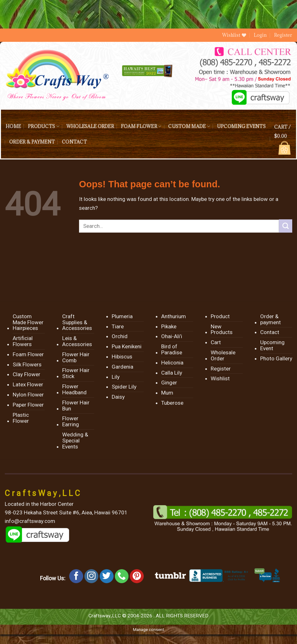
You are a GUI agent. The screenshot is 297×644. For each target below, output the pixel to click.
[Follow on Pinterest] (137, 576)
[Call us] (122, 576)
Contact (74, 142)
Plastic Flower (21, 418)
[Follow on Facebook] (76, 576)
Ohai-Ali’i (172, 336)
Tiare (118, 326)
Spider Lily (124, 387)
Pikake (169, 326)
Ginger (169, 383)
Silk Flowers (27, 364)
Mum (167, 393)
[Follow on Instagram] (91, 576)
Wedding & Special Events (75, 441)
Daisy (118, 397)
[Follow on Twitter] (107, 576)
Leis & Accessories (77, 341)
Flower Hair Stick (76, 373)
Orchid (120, 336)
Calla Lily (172, 373)
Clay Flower (26, 374)
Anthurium (174, 316)
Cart (216, 342)
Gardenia (122, 367)
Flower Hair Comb (76, 357)
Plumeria (122, 316)
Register (283, 35)
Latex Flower (28, 384)
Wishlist (220, 378)
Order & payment (32, 142)
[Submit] (286, 226)
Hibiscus (122, 357)
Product (220, 316)
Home (13, 126)
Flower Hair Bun (76, 406)
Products (44, 126)
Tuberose (172, 403)
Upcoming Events (241, 126)
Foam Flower (141, 126)
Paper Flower (28, 405)
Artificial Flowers (23, 341)
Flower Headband (74, 389)
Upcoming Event (272, 345)
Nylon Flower (28, 395)
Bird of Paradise (172, 349)
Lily (116, 377)
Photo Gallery (276, 358)
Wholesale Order (90, 126)
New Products (222, 329)
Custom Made (189, 126)
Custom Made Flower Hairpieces (28, 322)
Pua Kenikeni (127, 346)
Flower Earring (71, 421)
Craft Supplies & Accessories (77, 322)
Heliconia (172, 363)
